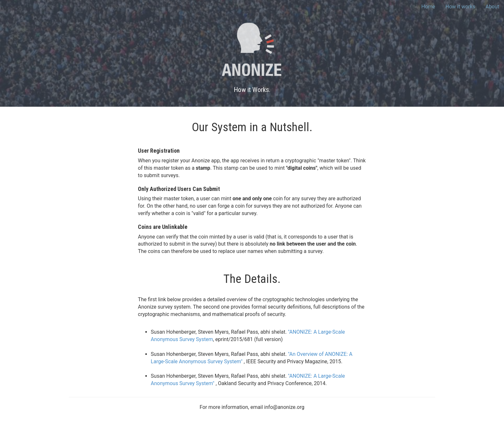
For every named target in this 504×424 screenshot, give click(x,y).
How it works (460, 7)
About (492, 7)
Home (428, 7)
